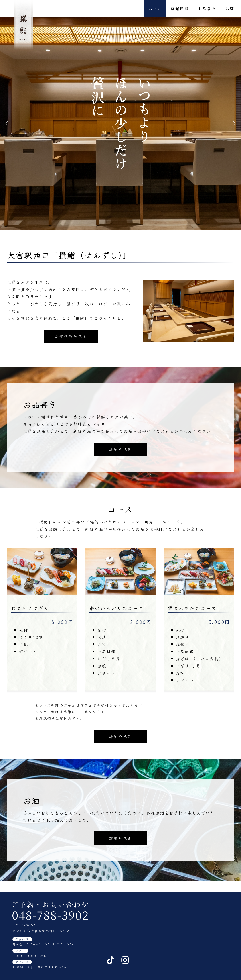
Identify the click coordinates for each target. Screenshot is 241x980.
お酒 (230, 8)
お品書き (207, 8)
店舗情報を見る (71, 336)
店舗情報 (180, 8)
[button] (7, 123)
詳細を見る (120, 535)
